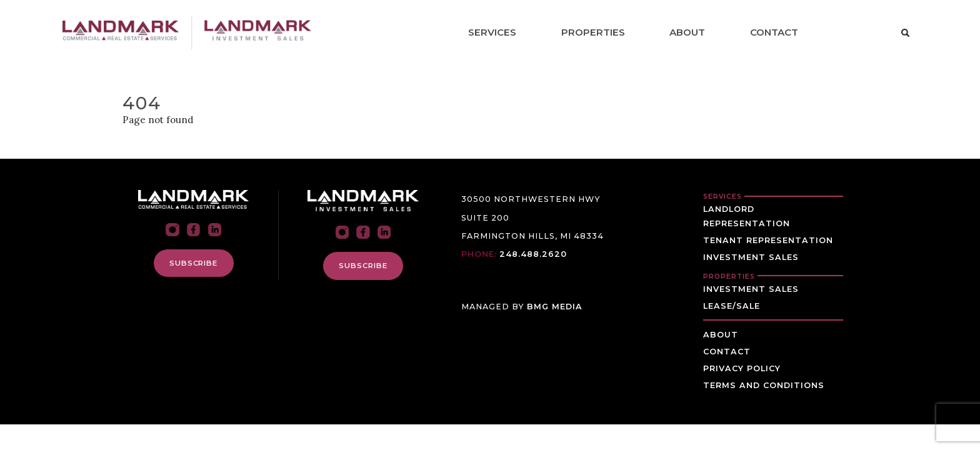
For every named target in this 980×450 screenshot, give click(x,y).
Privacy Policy (742, 368)
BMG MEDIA (555, 307)
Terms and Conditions (764, 385)
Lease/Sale (732, 306)
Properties (593, 32)
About (687, 32)
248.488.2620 (533, 254)
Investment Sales (751, 257)
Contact (774, 32)
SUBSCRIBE (193, 263)
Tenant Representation (768, 240)
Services (492, 32)
